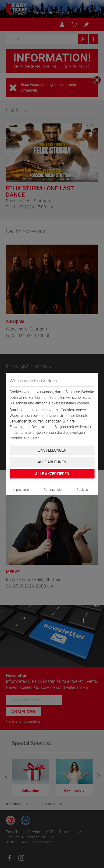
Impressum (21, 490)
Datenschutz (53, 490)
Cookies (82, 490)
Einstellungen (52, 450)
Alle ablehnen (52, 462)
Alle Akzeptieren (52, 474)
